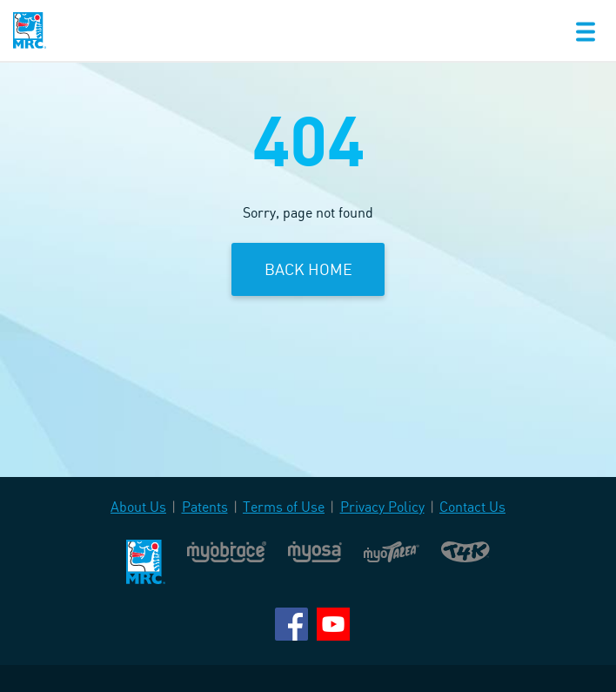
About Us (138, 507)
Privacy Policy (382, 507)
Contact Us (472, 507)
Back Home (308, 269)
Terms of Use (284, 507)
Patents (205, 507)
